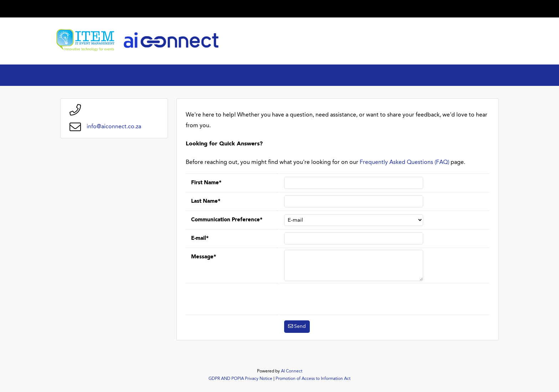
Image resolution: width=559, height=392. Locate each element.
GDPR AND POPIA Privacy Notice (240, 379)
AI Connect (292, 371)
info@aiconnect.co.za (114, 127)
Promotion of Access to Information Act (313, 379)
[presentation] (338, 299)
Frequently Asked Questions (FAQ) (404, 163)
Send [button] (300, 326)
